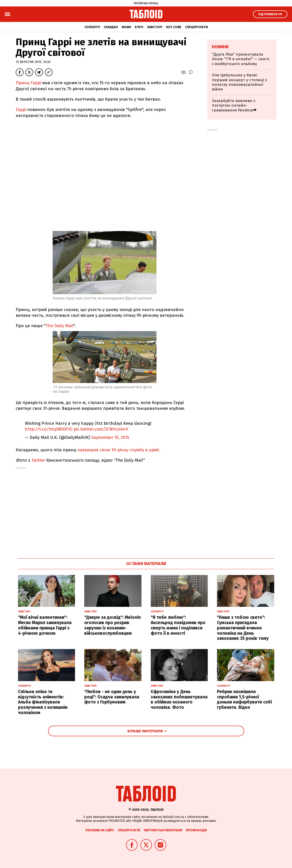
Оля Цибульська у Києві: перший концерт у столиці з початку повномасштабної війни (239, 82)
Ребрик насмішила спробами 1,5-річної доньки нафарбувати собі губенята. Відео (244, 699)
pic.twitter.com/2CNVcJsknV (101, 429)
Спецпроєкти (196, 27)
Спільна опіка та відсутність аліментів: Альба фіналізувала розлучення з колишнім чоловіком (43, 702)
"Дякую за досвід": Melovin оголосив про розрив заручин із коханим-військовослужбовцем (113, 625)
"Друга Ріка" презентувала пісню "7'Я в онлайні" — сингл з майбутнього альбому (241, 59)
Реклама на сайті (100, 830)
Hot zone (174, 27)
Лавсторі (155, 27)
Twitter (38, 460)
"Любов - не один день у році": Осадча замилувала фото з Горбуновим (112, 697)
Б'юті (139, 27)
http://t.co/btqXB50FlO (49, 429)
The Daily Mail (59, 326)
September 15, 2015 (110, 437)
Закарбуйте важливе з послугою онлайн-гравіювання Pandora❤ (234, 105)
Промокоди (196, 830)
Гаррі (21, 109)
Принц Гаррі (28, 83)
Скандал (111, 27)
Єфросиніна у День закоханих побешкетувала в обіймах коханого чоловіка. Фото (179, 699)
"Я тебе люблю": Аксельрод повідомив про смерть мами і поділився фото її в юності (178, 625)
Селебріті (92, 27)
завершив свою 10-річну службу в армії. (119, 450)
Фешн (126, 27)
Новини (220, 47)
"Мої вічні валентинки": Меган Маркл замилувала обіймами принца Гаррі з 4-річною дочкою (45, 625)
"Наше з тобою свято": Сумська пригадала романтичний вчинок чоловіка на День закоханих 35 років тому (243, 628)
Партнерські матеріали (163, 830)
